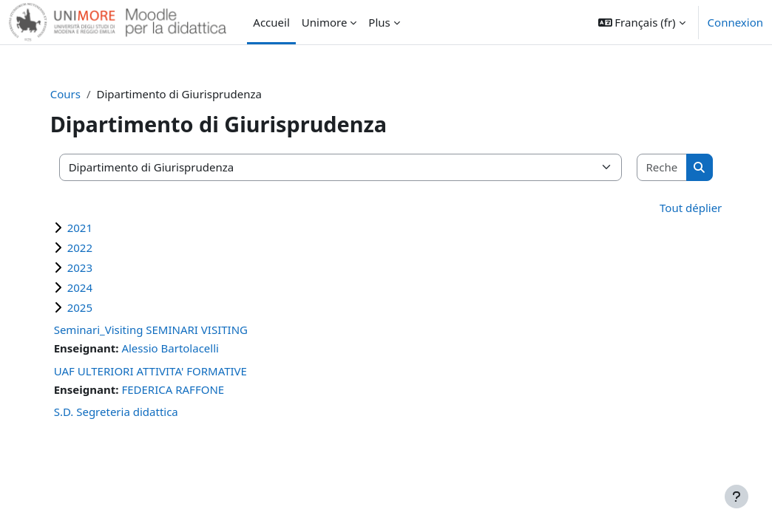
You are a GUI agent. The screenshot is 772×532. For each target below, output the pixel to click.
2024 (100, 287)
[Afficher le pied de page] (737, 497)
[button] (642, 22)
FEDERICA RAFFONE (193, 389)
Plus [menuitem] (379, 22)
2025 (100, 307)
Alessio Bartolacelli (190, 348)
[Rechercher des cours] (644, 167)
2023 (100, 267)
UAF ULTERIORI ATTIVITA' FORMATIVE (170, 371)
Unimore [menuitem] (325, 22)
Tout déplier (671, 208)
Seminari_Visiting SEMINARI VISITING (171, 330)
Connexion (735, 22)
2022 (100, 248)
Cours (85, 94)
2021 (100, 228)
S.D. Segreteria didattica (136, 412)
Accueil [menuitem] (271, 22)
